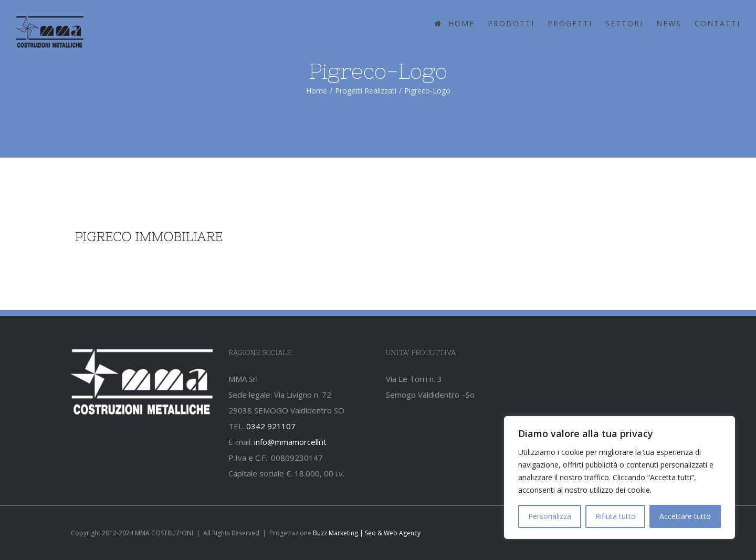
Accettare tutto (685, 516)
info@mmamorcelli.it (290, 442)
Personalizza (550, 516)
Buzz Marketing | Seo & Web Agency (367, 533)
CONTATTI (717, 23)
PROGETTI (570, 23)
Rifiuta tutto (616, 516)
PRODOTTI (511, 23)
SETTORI (624, 23)
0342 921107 (271, 426)
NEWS (669, 23)
